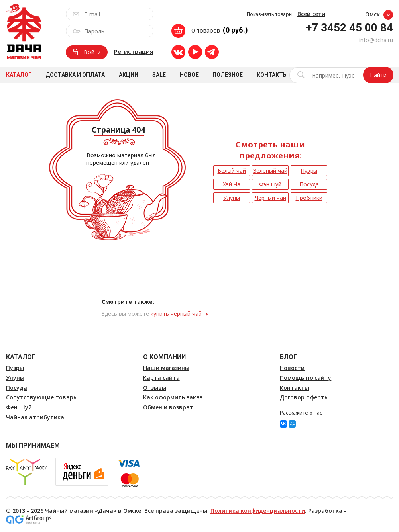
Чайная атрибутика (35, 417)
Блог (288, 357)
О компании (164, 357)
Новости (292, 368)
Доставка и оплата (75, 75)
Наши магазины (166, 368)
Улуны (15, 378)
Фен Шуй (19, 407)
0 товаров (206, 30)
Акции (129, 75)
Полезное (228, 75)
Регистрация (134, 51)
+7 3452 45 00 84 (349, 28)
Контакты (272, 75)
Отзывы (155, 388)
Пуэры (15, 368)
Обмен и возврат (168, 407)
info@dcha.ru (376, 40)
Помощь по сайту (306, 378)
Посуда (17, 388)
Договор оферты (304, 397)
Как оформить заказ (173, 397)
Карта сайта (161, 378)
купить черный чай (176, 314)
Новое (189, 75)
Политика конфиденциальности (258, 511)
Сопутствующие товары (42, 397)
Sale (159, 75)
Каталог (19, 75)
